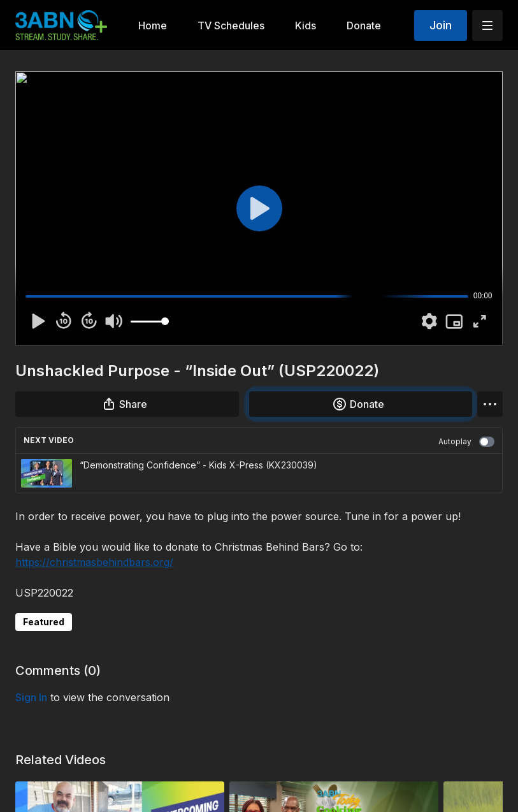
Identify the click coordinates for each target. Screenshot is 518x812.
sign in (31, 697)
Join (441, 25)
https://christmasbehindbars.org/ (94, 562)
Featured (44, 622)
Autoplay (466, 442)
